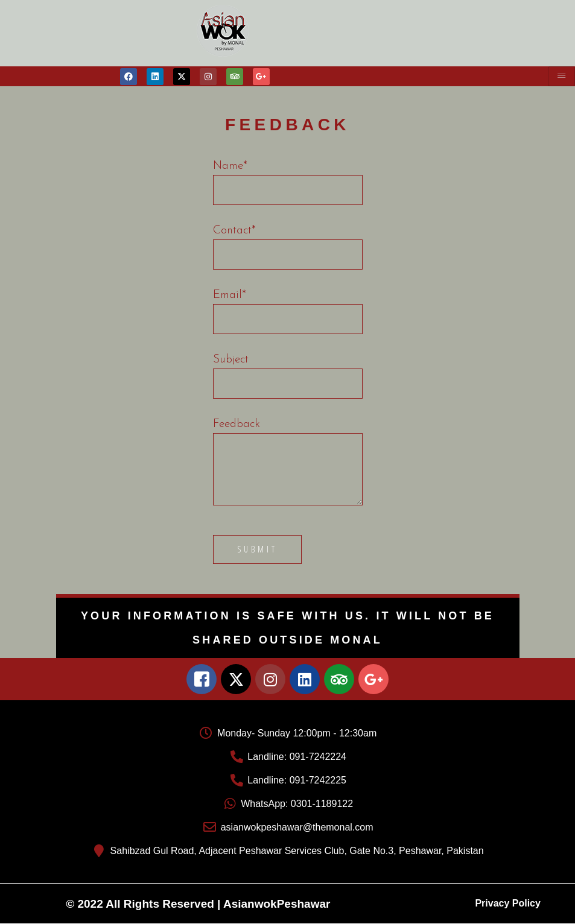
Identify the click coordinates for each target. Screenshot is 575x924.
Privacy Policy (508, 903)
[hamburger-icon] (561, 76)
